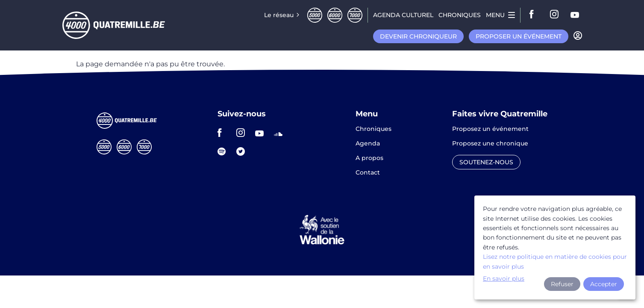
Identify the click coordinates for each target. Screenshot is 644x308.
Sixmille (335, 15)
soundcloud (281, 133)
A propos (369, 158)
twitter (243, 151)
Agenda (368, 144)
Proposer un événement (519, 36)
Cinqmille (315, 15)
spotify (224, 151)
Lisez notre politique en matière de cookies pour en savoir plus (555, 261)
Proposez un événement (490, 129)
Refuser (562, 284)
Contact (368, 172)
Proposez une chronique (490, 144)
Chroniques (373, 129)
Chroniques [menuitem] (460, 15)
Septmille (355, 15)
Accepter (604, 284)
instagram (555, 15)
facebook (534, 15)
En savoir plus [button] (504, 278)
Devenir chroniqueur (418, 36)
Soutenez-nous (486, 162)
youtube (575, 15)
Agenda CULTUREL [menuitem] (403, 15)
